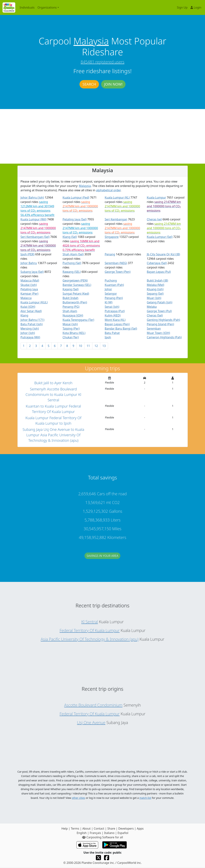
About (86, 829)
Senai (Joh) (112, 307)
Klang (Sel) (70, 237)
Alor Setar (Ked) (31, 311)
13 (104, 346)
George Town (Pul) (159, 311)
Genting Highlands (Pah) (163, 320)
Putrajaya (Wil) (30, 337)
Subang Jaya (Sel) (32, 272)
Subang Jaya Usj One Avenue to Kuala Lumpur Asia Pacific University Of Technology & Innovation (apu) (53, 435)
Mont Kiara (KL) (115, 320)
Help (64, 829)
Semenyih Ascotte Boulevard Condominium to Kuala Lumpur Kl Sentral (53, 395)
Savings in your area (103, 559)
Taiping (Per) (71, 329)
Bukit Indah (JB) (157, 280)
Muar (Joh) (154, 298)
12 (96, 346)
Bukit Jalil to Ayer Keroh (53, 383)
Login (196, 7)
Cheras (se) (154, 219)
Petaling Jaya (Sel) (75, 219)
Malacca (26, 298)
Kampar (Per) (29, 294)
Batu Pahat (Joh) (32, 324)
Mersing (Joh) (30, 329)
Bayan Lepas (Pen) (117, 324)
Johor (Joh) (28, 333)
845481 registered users (102, 62)
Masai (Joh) (70, 324)
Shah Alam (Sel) (73, 254)
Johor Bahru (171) (32, 320)
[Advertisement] (102, 136)
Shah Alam (70, 311)
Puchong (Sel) (72, 263)
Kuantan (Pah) (114, 285)
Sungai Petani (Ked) (76, 294)
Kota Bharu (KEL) (74, 333)
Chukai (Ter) (71, 337)
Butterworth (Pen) (75, 302)
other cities (78, 798)
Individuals (27, 7)
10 (80, 346)
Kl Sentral (90, 622)
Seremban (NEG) (116, 263)
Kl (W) (109, 302)
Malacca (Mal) (30, 280)
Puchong (111, 280)
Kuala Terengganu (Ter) (78, 320)
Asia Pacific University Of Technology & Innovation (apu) (90, 639)
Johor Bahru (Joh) (32, 197)
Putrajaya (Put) (115, 311)
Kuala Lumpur (156, 197)
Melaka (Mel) (156, 285)
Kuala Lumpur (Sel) (160, 237)
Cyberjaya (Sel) (157, 263)
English (82, 833)
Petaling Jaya (29, 289)
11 (88, 346)
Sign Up (182, 7)
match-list (145, 798)
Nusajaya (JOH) (73, 315)
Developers (126, 829)
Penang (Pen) (114, 298)
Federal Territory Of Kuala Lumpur (90, 630)
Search (89, 84)
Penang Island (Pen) (160, 324)
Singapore (112, 237)
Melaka (152, 307)
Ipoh (108, 337)
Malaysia (91, 41)
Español (123, 833)
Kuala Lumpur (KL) (117, 197)
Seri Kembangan (116, 219)
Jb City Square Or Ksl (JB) (163, 254)
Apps (140, 829)
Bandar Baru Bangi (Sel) (121, 329)
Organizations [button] (47, 7)
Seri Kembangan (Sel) (35, 237)
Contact (99, 829)
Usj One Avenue (91, 722)
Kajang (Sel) (70, 289)
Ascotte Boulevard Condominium (93, 705)
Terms (75, 829)
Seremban (154, 329)
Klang (24, 315)
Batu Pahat (112, 333)
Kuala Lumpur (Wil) (34, 219)
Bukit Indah (70, 298)
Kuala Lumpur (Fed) (76, 197)
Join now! (113, 84)
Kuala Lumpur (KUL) (34, 302)
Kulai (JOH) (28, 307)
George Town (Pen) (118, 272)
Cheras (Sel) (155, 315)
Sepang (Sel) (155, 294)
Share (111, 829)
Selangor (111, 294)
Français (95, 833)
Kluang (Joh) (155, 289)
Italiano (109, 833)
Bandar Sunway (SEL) (77, 285)
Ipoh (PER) (28, 254)
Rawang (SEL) (72, 272)
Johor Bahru (29, 263)
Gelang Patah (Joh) (160, 302)
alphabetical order (108, 190)
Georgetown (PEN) (75, 280)
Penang (110, 254)
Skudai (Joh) (29, 285)
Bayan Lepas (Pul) (159, 272)
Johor (108, 289)
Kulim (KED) (113, 315)
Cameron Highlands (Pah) (164, 337)
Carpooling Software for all (102, 837)
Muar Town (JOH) (158, 333)
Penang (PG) (71, 307)
